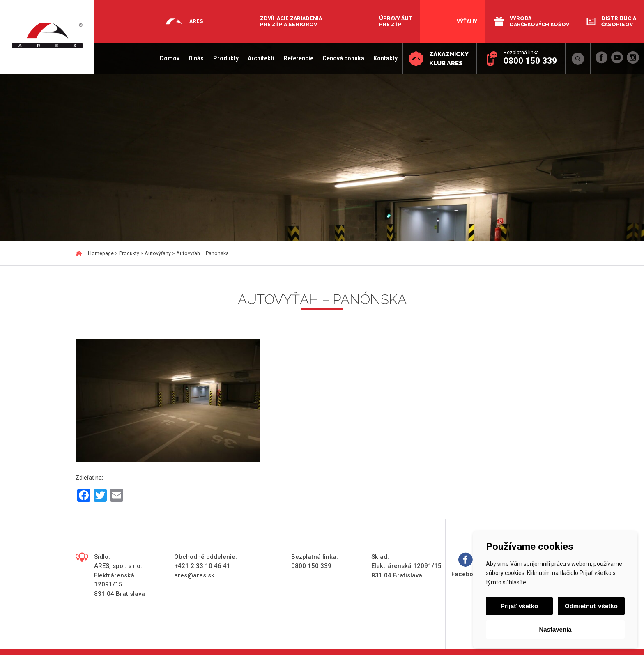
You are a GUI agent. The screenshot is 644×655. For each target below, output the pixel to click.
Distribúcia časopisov (619, 21)
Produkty (225, 58)
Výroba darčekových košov (539, 21)
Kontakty (385, 58)
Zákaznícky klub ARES (448, 59)
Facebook (466, 565)
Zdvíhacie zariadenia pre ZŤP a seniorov (291, 21)
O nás (196, 58)
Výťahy (467, 21)
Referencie (298, 58)
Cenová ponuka (343, 58)
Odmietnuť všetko (591, 606)
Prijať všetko (519, 606)
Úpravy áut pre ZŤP (396, 21)
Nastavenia (555, 629)
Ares (196, 21)
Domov (169, 58)
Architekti (261, 58)
